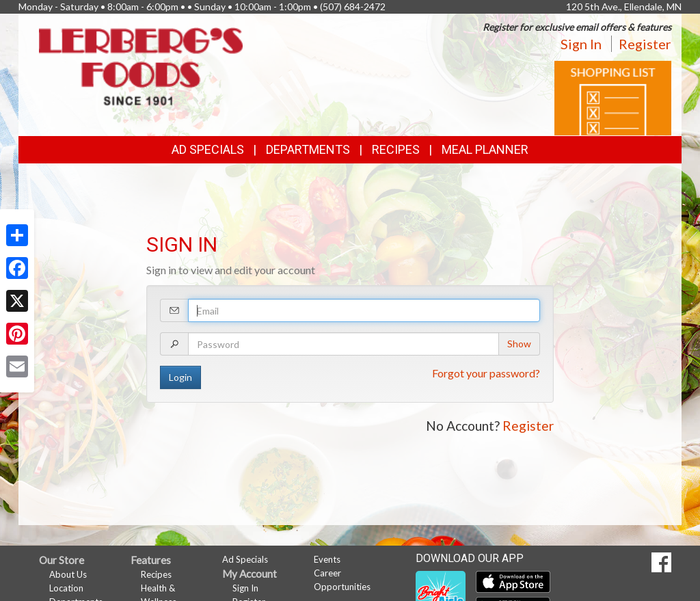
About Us (68, 574)
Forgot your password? (486, 373)
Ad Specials (208, 149)
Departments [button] (308, 149)
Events (327, 559)
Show (519, 344)
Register (645, 44)
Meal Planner (485, 149)
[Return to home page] (141, 65)
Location (66, 588)
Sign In (581, 44)
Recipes (396, 149)
